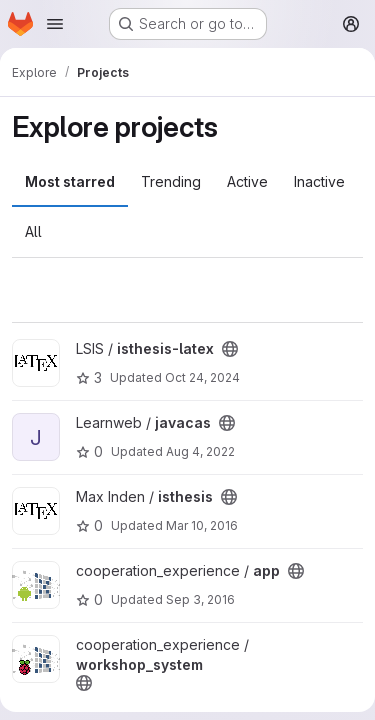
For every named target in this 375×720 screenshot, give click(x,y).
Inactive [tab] (319, 181)
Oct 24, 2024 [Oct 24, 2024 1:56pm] (202, 377)
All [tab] (33, 231)
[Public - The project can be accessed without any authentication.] (230, 349)
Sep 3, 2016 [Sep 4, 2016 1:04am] (200, 599)
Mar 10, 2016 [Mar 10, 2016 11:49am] (202, 525)
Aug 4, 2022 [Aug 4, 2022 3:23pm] (200, 451)
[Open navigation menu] (55, 24)
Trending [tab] (171, 181)
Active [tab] (247, 181)
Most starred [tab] (70, 181)
